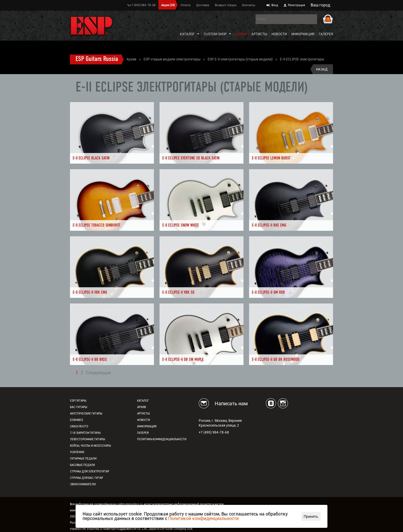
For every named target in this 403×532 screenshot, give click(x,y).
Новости (279, 34)
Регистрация (297, 5)
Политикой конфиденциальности (203, 518)
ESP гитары (78, 401)
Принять (311, 516)
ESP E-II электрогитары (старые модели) (240, 59)
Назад (322, 69)
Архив (241, 34)
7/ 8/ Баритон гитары (85, 433)
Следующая (98, 373)
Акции (168, 5)
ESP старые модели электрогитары (172, 59)
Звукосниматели (83, 484)
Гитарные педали (83, 459)
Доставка (203, 5)
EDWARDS (77, 420)
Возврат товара (226, 5)
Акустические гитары (86, 414)
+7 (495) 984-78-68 (142, 5)
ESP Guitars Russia (97, 59)
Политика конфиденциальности (162, 439)
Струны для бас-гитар (86, 478)
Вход (275, 5)
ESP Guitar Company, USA (176, 529)
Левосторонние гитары (88, 439)
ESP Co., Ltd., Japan (144, 529)
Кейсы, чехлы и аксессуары (91, 446)
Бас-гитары (79, 407)
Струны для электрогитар (90, 471)
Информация (303, 34)
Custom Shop (215, 34)
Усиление (77, 452)
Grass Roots (79, 426)
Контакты (249, 5)
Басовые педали (82, 465)
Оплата (186, 5)
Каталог (187, 34)
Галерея (326, 34)
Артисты (259, 34)
